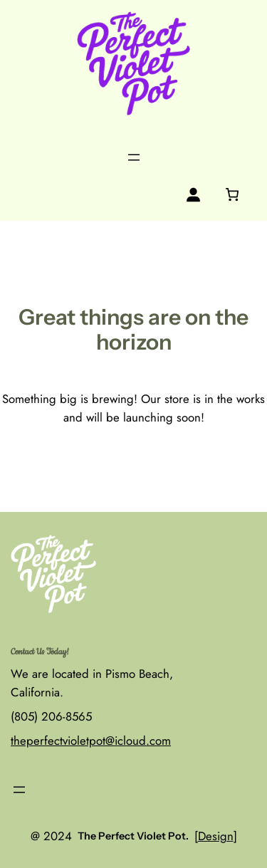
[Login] (193, 195)
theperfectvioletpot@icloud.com (91, 741)
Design (216, 836)
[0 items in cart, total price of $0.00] (232, 194)
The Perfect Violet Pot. (133, 836)
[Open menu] (134, 157)
